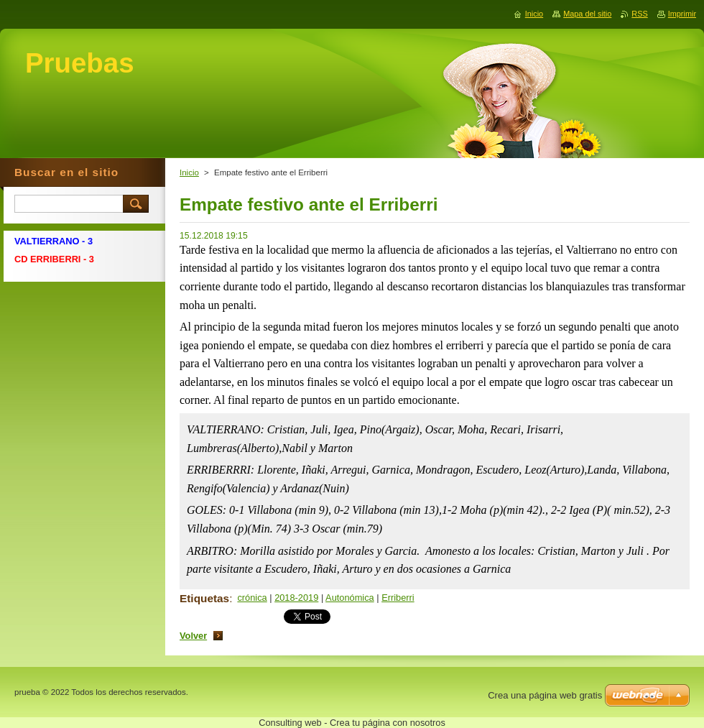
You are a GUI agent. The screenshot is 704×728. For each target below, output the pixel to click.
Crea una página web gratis (545, 695)
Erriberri (398, 598)
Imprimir (682, 14)
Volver (193, 636)
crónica (252, 598)
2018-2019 (296, 598)
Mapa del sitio (587, 14)
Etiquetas (204, 598)
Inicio (189, 172)
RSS (639, 14)
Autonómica (350, 598)
